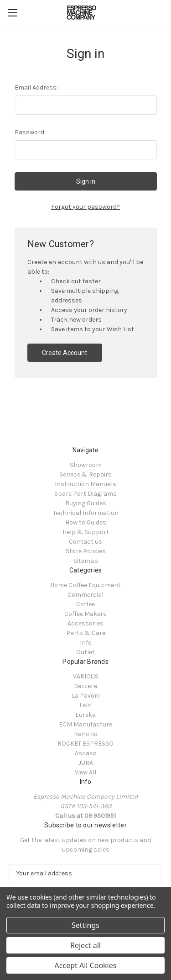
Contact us (85, 542)
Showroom (86, 465)
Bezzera (85, 686)
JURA (86, 763)
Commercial (85, 595)
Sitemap (86, 561)
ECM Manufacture (85, 724)
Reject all (85, 945)
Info (86, 643)
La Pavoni (86, 696)
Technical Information (86, 513)
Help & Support (86, 532)
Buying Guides (86, 503)
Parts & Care (86, 633)
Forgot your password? (85, 207)
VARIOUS (86, 676)
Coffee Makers (85, 614)
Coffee (85, 604)
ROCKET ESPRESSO (85, 744)
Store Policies (86, 551)
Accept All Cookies (86, 965)
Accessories (85, 623)
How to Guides (86, 522)
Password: (30, 132)
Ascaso (86, 753)
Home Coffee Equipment (85, 585)
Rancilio (86, 734)
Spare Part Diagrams (85, 494)
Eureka (85, 715)
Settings (85, 925)
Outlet (85, 652)
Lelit (85, 705)
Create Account (65, 353)
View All (85, 772)
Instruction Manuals (85, 484)
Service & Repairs (85, 474)
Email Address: (36, 87)
